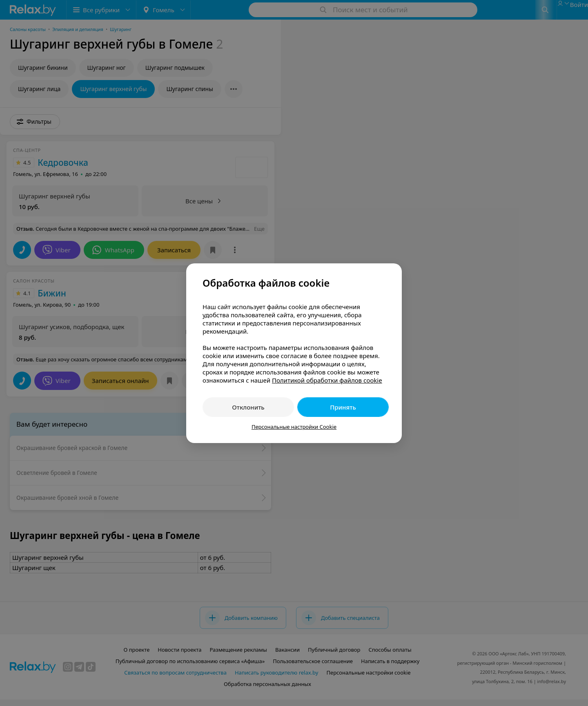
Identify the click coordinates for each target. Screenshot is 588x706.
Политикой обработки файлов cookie (327, 380)
